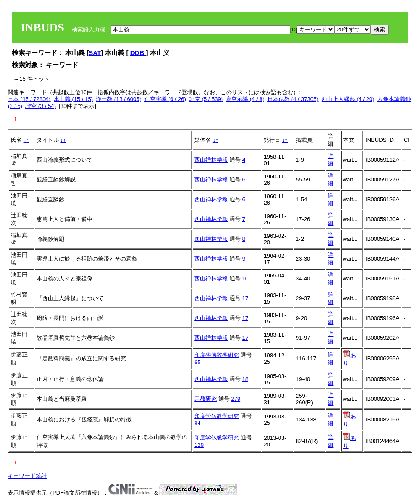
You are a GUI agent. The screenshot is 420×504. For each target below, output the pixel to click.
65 (197, 362)
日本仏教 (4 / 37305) (293, 99)
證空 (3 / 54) (41, 106)
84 (197, 423)
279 (236, 399)
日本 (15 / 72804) (29, 99)
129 (199, 445)
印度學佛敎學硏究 (217, 355)
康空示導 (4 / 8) (245, 99)
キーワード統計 (27, 476)
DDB (138, 53)
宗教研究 (205, 399)
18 (245, 379)
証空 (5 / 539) (206, 99)
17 (245, 298)
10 (245, 278)
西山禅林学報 (211, 160)
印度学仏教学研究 (217, 416)
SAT (95, 53)
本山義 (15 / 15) (73, 99)
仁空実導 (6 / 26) (165, 99)
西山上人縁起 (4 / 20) (348, 99)
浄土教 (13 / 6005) (119, 99)
